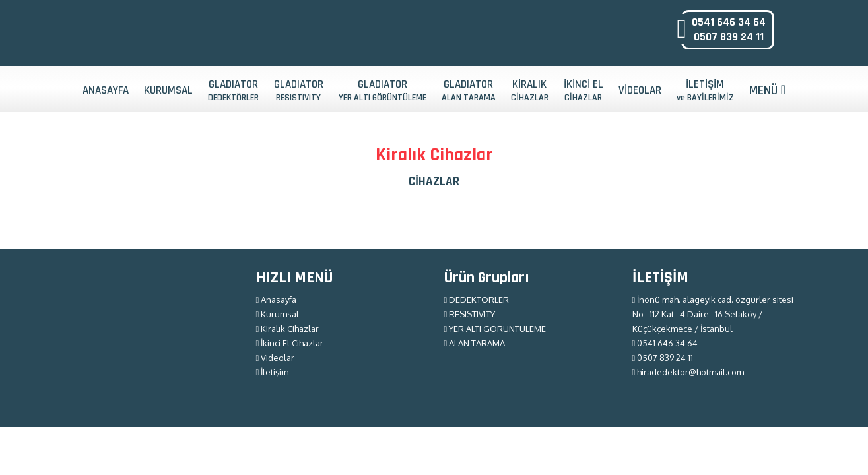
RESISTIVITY (470, 314)
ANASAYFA (106, 90)
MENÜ (767, 90)
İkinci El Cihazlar (290, 343)
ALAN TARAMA (475, 343)
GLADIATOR (233, 90)
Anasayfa (277, 300)
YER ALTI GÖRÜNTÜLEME (495, 329)
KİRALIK (530, 90)
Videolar (276, 358)
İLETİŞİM (705, 90)
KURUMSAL (168, 90)
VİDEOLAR (640, 90)
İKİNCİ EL (584, 90)
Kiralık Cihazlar (288, 329)
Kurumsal (278, 314)
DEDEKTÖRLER (477, 300)
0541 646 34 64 (729, 22)
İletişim (273, 372)
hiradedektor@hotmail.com (688, 372)
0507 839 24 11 (729, 37)
